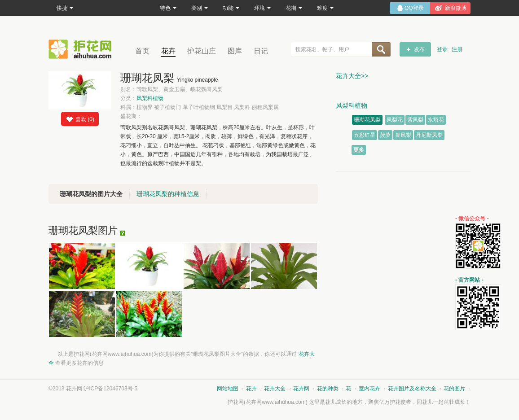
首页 (142, 51)
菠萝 (385, 135)
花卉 (168, 51)
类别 (200, 8)
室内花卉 (369, 389)
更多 (359, 150)
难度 (325, 8)
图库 (235, 51)
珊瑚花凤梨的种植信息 (168, 194)
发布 (419, 49)
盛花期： (131, 116)
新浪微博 (456, 8)
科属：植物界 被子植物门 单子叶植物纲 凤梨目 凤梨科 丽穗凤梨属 (200, 107)
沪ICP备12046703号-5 (110, 389)
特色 (168, 8)
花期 (294, 8)
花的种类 (328, 389)
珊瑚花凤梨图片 (83, 230)
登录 (442, 49)
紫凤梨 (415, 120)
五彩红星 (365, 135)
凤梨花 (395, 120)
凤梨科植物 (150, 98)
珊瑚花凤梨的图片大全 (91, 194)
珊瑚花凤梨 (367, 120)
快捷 (65, 8)
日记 (261, 51)
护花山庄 (202, 51)
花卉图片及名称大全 (412, 389)
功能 (231, 8)
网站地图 (228, 389)
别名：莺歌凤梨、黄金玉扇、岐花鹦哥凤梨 (172, 89)
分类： (142, 98)
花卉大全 (275, 389)
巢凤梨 (403, 135)
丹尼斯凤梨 (429, 135)
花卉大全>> (352, 76)
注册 (457, 49)
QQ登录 (414, 8)
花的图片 (454, 389)
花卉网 (82, 49)
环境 (262, 8)
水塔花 (436, 120)
